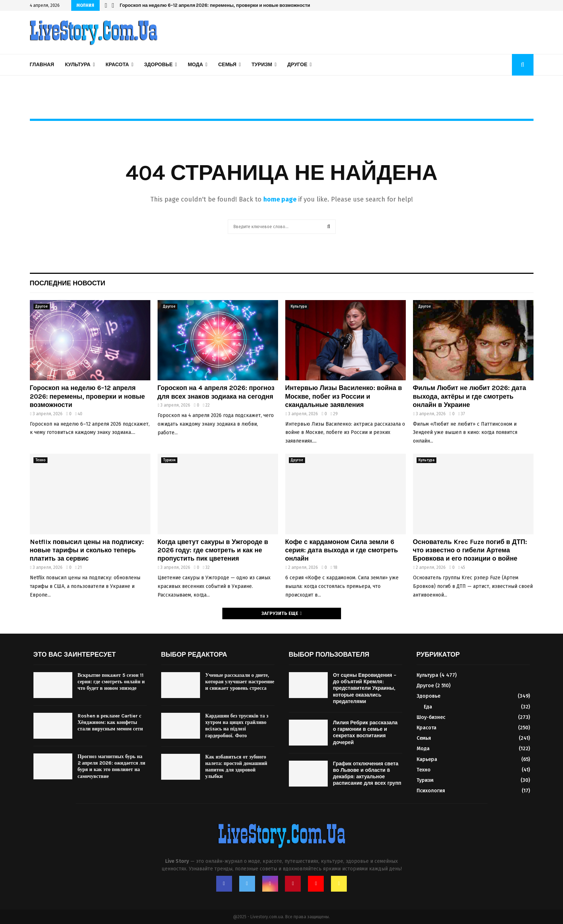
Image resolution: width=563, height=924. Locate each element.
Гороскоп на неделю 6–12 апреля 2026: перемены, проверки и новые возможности (215, 5)
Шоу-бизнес (431, 717)
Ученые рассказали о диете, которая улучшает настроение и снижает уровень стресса (240, 682)
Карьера (427, 759)
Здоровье (158, 65)
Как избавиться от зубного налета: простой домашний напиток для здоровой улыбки (236, 767)
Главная (42, 65)
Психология (431, 791)
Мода (195, 65)
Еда (428, 707)
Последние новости (68, 283)
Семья (227, 65)
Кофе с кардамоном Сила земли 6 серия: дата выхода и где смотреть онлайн (342, 550)
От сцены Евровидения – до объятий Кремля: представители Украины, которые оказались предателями (365, 688)
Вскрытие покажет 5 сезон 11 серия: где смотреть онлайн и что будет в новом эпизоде (111, 682)
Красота (117, 65)
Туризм (262, 65)
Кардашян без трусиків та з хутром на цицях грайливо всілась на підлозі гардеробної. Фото (237, 726)
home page (280, 199)
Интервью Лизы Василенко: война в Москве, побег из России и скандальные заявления (344, 396)
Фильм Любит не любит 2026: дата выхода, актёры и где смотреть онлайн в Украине (470, 396)
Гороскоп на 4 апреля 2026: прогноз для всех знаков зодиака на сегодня (216, 392)
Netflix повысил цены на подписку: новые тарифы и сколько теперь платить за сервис (87, 550)
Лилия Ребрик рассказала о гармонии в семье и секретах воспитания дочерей (366, 733)
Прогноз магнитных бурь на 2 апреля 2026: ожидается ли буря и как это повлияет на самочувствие (112, 766)
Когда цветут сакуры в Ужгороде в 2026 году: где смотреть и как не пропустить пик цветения (213, 550)
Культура (78, 65)
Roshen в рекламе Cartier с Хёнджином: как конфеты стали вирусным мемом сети (110, 722)
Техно (40, 460)
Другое (298, 65)
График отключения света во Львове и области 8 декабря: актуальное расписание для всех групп (367, 774)
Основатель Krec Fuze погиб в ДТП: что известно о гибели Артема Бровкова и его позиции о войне (470, 550)
